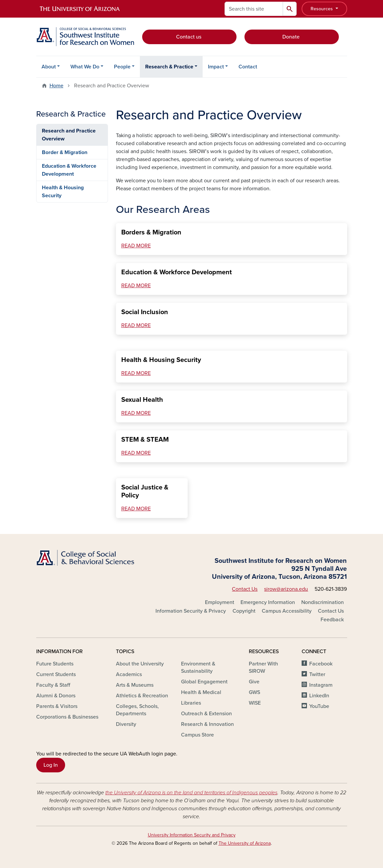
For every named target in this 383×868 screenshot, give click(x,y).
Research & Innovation (207, 724)
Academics (129, 674)
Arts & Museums (135, 685)
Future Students (55, 664)
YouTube (319, 706)
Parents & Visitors (57, 706)
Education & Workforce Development (69, 170)
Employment (220, 602)
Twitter (317, 674)
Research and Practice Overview (69, 135)
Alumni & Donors (56, 696)
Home (56, 86)
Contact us (189, 37)
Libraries (191, 703)
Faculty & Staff (53, 685)
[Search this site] (254, 9)
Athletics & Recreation (142, 696)
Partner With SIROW (263, 667)
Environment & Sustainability (198, 667)
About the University (140, 664)
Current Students (56, 674)
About (49, 67)
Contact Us (245, 589)
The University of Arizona (245, 843)
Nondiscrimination (323, 602)
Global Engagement (204, 682)
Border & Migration (65, 152)
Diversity (126, 724)
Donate (292, 37)
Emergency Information (268, 602)
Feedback (332, 620)
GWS (254, 692)
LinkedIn (319, 696)
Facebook (321, 664)
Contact (248, 67)
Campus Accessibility (287, 611)
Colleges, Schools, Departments (137, 710)
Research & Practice (169, 67)
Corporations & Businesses (67, 717)
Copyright (244, 611)
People (122, 67)
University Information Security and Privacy (192, 835)
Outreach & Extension (206, 714)
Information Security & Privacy (191, 611)
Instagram (321, 685)
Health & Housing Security (63, 192)
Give (254, 682)
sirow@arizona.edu (286, 589)
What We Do (85, 67)
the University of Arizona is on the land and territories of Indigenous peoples (191, 793)
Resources (322, 9)
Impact (216, 67)
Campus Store (197, 735)
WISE (255, 703)
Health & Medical (201, 692)
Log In (51, 765)
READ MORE (136, 246)
